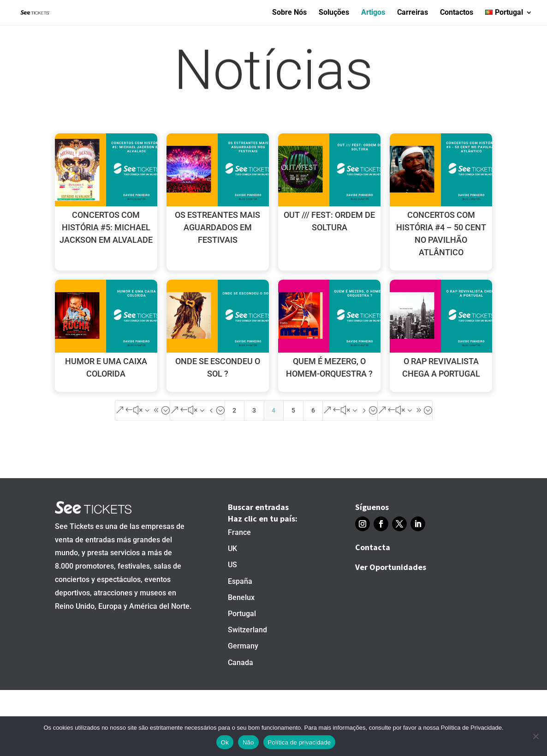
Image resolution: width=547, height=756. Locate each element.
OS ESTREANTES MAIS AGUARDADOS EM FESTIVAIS (217, 227)
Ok (225, 742)
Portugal (242, 614)
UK (232, 549)
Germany (243, 646)
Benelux (241, 597)
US (232, 565)
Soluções (334, 13)
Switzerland (247, 630)
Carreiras (413, 13)
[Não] (535, 736)
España (240, 581)
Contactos (457, 13)
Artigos (373, 13)
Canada (241, 663)
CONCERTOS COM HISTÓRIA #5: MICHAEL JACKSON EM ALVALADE (106, 227)
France (239, 532)
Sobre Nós (289, 13)
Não (248, 742)
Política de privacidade (300, 742)
